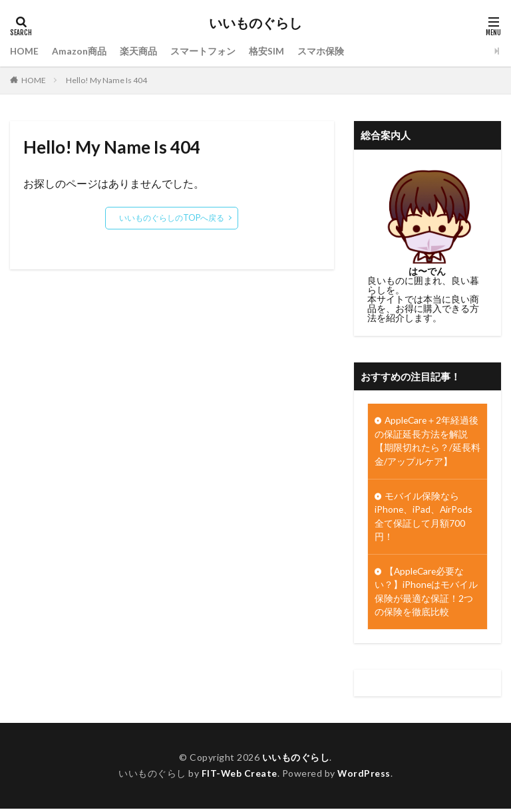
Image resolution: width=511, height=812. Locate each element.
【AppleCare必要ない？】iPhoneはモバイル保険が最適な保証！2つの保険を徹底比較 (426, 595)
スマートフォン (204, 51)
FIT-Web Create (239, 777)
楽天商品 (139, 51)
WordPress (364, 777)
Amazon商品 (80, 51)
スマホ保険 (321, 51)
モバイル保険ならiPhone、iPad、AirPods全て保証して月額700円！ (424, 518)
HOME (25, 51)
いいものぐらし (255, 23)
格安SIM (267, 51)
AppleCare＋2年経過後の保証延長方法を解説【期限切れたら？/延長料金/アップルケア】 (427, 442)
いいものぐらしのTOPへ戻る (172, 218)
